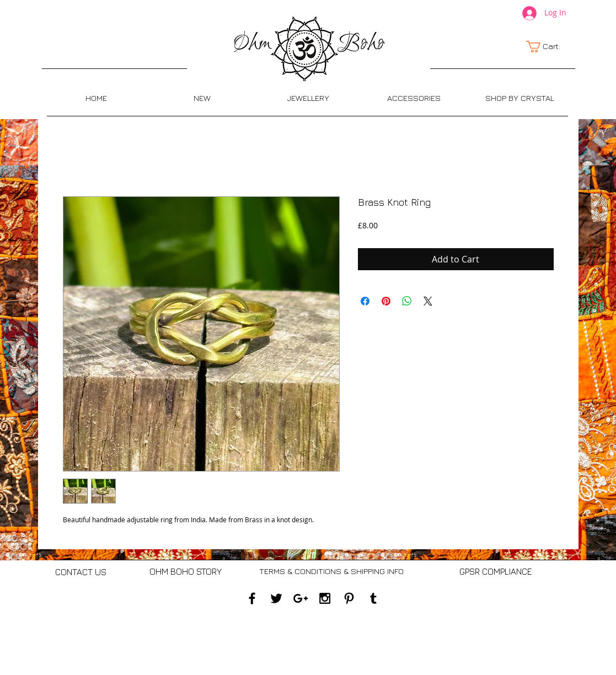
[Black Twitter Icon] (276, 598)
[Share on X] (428, 301)
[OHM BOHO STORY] (186, 572)
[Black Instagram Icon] (325, 598)
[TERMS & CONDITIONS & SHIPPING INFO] (332, 572)
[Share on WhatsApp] (407, 301)
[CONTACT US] (81, 572)
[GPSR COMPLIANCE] (496, 572)
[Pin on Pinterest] (386, 301)
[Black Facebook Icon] (252, 598)
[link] (549, 47)
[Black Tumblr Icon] (373, 598)
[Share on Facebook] (365, 301)
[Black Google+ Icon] (301, 598)
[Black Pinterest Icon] (349, 598)
